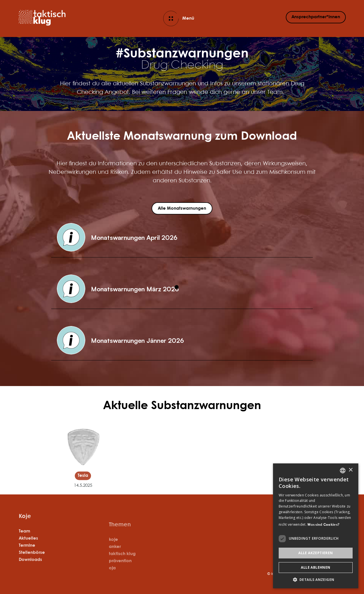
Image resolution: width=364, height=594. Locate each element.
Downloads (30, 566)
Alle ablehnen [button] (316, 567)
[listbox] (343, 471)
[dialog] (316, 526)
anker (115, 559)
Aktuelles (28, 544)
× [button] (350, 470)
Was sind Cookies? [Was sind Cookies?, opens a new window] (323, 525)
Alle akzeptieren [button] (316, 553)
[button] (182, 237)
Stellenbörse (32, 558)
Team (24, 537)
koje (113, 552)
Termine (27, 551)
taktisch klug (122, 566)
